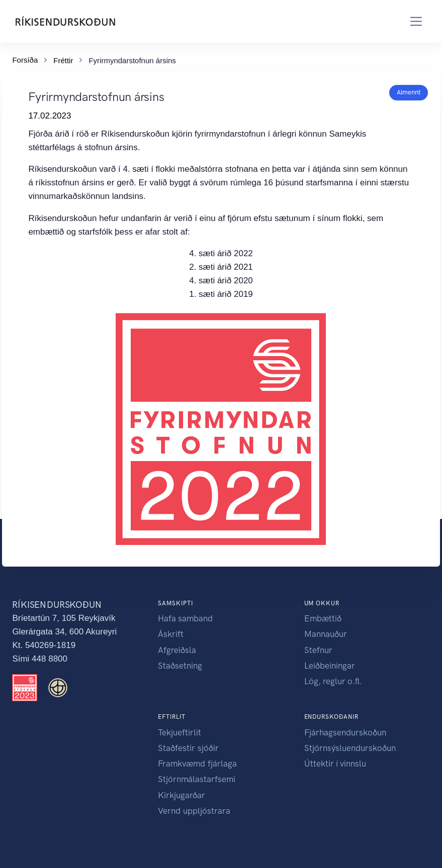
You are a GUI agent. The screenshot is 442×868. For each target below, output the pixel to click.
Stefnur (318, 650)
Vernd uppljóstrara (194, 811)
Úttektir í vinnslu (335, 764)
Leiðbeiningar (330, 666)
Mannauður (326, 634)
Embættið (323, 618)
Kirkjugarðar (182, 795)
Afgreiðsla (177, 650)
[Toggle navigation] (416, 21)
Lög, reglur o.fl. (333, 681)
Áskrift (171, 634)
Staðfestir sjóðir (188, 748)
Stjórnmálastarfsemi (197, 779)
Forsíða (25, 59)
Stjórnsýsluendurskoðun (350, 748)
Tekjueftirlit (180, 732)
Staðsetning (180, 666)
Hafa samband (185, 618)
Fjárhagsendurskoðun (345, 732)
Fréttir (63, 59)
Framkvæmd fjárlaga (197, 764)
